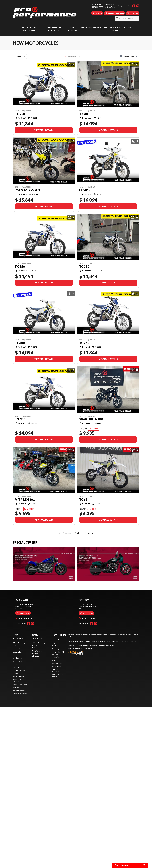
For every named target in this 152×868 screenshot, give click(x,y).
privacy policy (107, 641)
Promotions (100, 27)
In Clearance (17, 646)
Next (90, 533)
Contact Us (56, 640)
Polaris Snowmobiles (20, 684)
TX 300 (84, 114)
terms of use (119, 641)
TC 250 (20, 114)
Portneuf (110, 5)
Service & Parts (57, 663)
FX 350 (20, 267)
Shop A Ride (83, 648)
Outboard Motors (19, 670)
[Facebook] (134, 6)
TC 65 (83, 500)
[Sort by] (129, 56)
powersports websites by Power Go (102, 645)
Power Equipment (19, 676)
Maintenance (57, 666)
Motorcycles (17, 649)
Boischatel (97, 5)
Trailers (15, 673)
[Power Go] (91, 653)
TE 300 (20, 343)
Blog (54, 643)
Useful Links (59, 635)
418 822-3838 (97, 7)
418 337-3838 (111, 7)
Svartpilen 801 (91, 419)
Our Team (55, 646)
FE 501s (85, 190)
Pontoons (16, 667)
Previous (64, 533)
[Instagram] (138, 6)
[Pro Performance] (45, 12)
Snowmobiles (17, 661)
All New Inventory (19, 643)
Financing (86, 27)
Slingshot (16, 688)
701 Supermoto (28, 190)
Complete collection (20, 694)
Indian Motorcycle (19, 691)
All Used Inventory (39, 643)
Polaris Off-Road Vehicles (18, 680)
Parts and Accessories (56, 670)
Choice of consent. (130, 641)
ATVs (15, 655)
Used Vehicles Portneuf (37, 652)
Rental (54, 660)
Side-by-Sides (17, 658)
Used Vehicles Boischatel (37, 647)
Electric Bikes (18, 652)
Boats (15, 664)
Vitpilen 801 (25, 500)
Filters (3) (20, 56)
